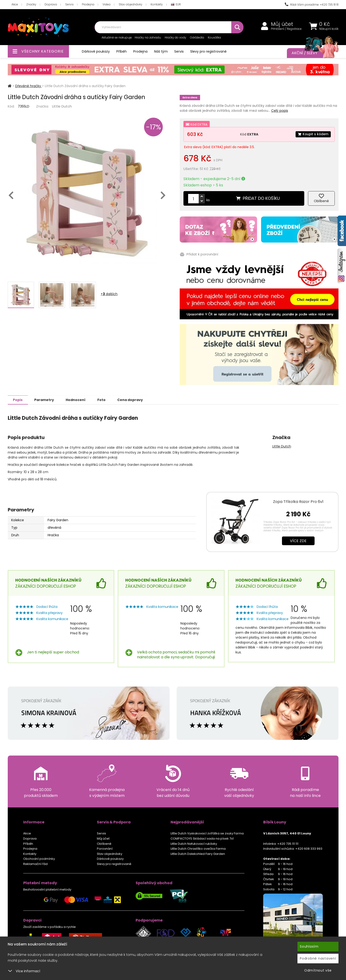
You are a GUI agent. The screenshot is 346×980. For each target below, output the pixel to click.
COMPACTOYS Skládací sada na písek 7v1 (202, 838)
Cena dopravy (137, 400)
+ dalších (109, 294)
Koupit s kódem (313, 134)
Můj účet (282, 24)
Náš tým (161, 51)
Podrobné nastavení (318, 958)
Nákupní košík (329, 29)
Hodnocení (80, 400)
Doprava (51, 4)
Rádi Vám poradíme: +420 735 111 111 (312, 5)
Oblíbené (104, 843)
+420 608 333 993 (309, 848)
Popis (19, 400)
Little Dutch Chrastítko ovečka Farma (198, 848)
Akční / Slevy (310, 53)
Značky (31, 4)
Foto (107, 400)
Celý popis (280, 111)
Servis (69, 4)
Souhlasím (309, 946)
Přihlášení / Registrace (286, 29)
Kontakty (157, 4)
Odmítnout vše (318, 970)
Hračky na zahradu (148, 37)
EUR (176, 5)
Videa (106, 4)
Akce (15, 4)
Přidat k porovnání (199, 254)
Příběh (122, 51)
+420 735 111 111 (288, 843)
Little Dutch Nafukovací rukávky (194, 843)
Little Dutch (62, 106)
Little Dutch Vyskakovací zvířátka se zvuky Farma (207, 833)
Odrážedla (197, 37)
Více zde (298, 541)
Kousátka (214, 37)
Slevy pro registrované (208, 51)
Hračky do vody (175, 37)
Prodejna (88, 4)
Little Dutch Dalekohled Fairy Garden (198, 854)
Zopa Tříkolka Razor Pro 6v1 (298, 501)
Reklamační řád (35, 864)
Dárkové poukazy (96, 51)
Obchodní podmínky (39, 858)
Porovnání (105, 848)
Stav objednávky (131, 4)
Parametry (47, 400)
